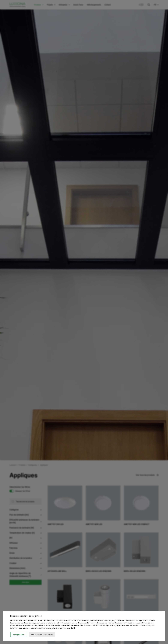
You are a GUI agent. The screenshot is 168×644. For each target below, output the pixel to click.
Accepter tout (19, 635)
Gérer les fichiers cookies (42, 635)
